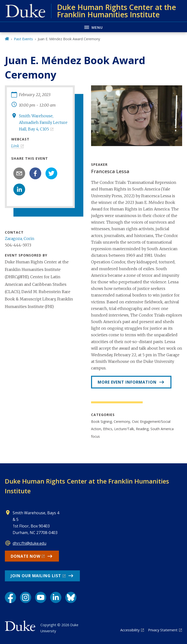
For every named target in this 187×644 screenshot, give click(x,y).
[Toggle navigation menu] (93, 27)
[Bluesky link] (71, 597)
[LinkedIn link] (56, 597)
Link (15, 146)
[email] (19, 173)
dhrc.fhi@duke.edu (29, 543)
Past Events (23, 39)
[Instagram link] (26, 597)
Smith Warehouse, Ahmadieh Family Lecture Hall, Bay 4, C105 (43, 122)
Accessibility (130, 630)
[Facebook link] (10, 597)
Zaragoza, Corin (20, 238)
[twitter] (51, 173)
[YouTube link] (41, 597)
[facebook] (35, 173)
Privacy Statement (163, 630)
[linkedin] (19, 189)
